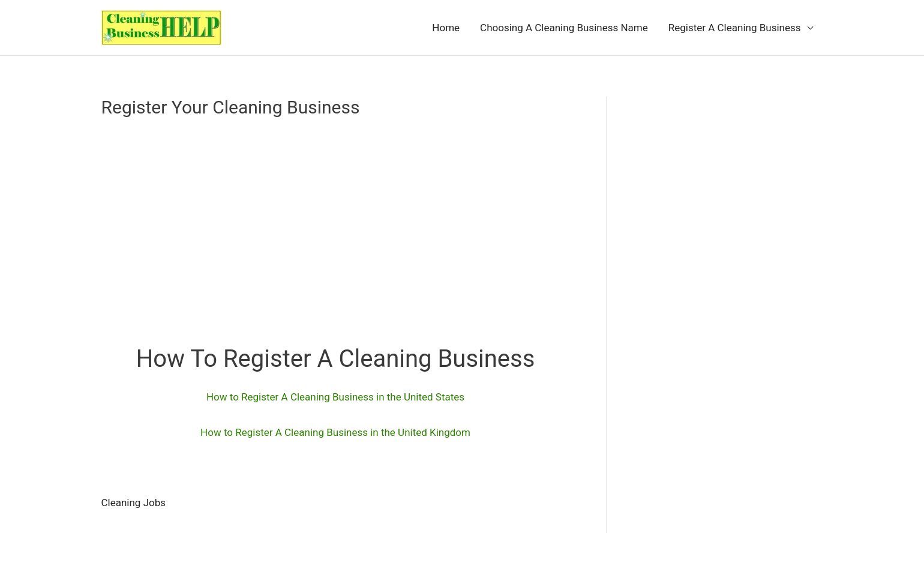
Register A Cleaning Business (735, 28)
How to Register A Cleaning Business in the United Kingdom (335, 432)
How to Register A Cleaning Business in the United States (335, 397)
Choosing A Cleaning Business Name (564, 28)
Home (446, 28)
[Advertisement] (336, 223)
